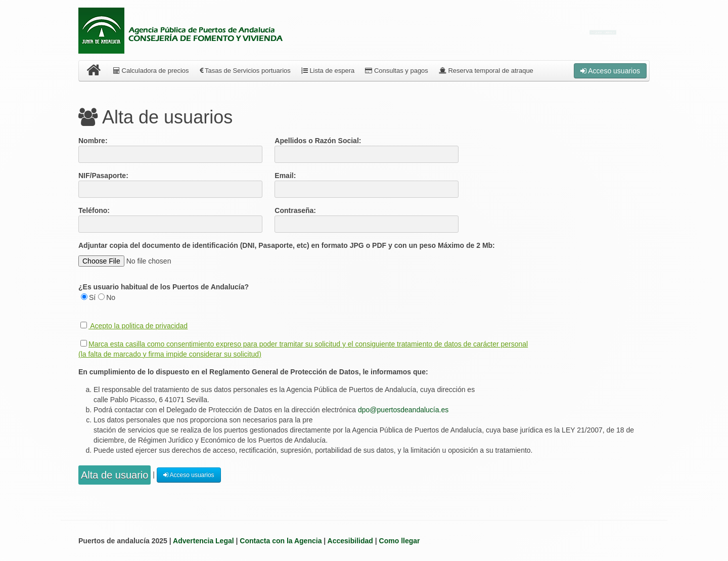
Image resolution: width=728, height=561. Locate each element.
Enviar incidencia (603, 32)
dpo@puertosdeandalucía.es (403, 410)
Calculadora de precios (151, 71)
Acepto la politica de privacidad (139, 326)
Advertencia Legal (203, 541)
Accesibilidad (350, 541)
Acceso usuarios (610, 71)
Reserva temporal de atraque (486, 71)
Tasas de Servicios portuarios (245, 71)
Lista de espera (328, 71)
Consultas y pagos (397, 71)
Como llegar (400, 541)
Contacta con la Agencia (281, 541)
